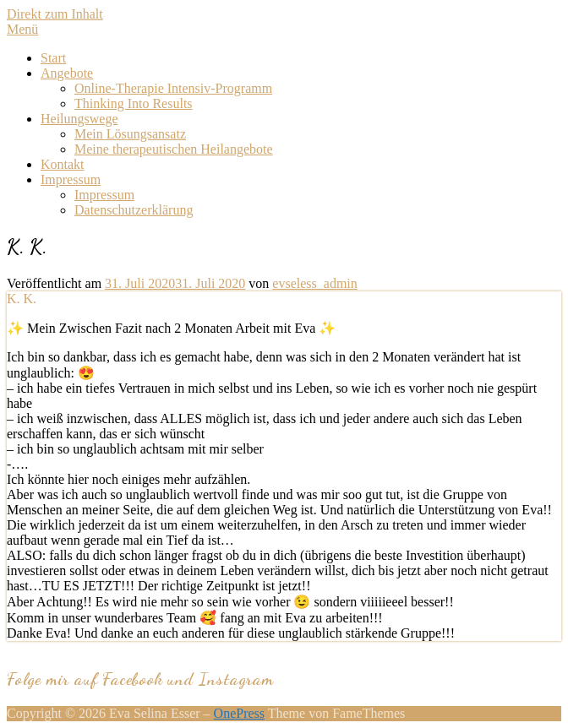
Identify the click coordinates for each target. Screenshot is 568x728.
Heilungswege (79, 119)
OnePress (239, 713)
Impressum (71, 179)
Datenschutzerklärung (134, 210)
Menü (22, 29)
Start (53, 58)
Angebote (67, 73)
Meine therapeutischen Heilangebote (174, 149)
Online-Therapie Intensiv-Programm (173, 88)
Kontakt (63, 164)
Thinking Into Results (134, 103)
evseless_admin (314, 283)
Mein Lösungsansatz (130, 134)
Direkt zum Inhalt (55, 14)
